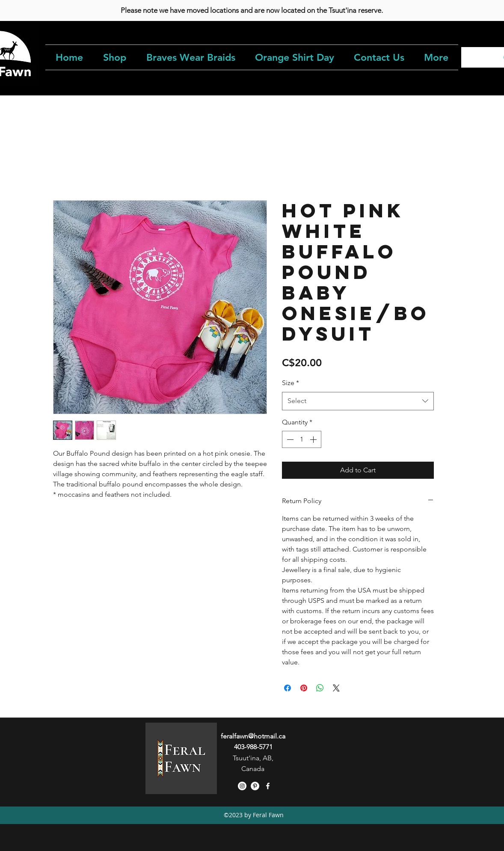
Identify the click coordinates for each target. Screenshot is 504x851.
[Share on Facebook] (288, 688)
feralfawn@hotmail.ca (253, 736)
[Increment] (314, 439)
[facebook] (268, 786)
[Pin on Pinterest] (304, 688)
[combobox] (358, 401)
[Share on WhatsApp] (320, 688)
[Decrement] (289, 439)
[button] (114, 57)
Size (291, 383)
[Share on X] (336, 688)
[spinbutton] (302, 439)
